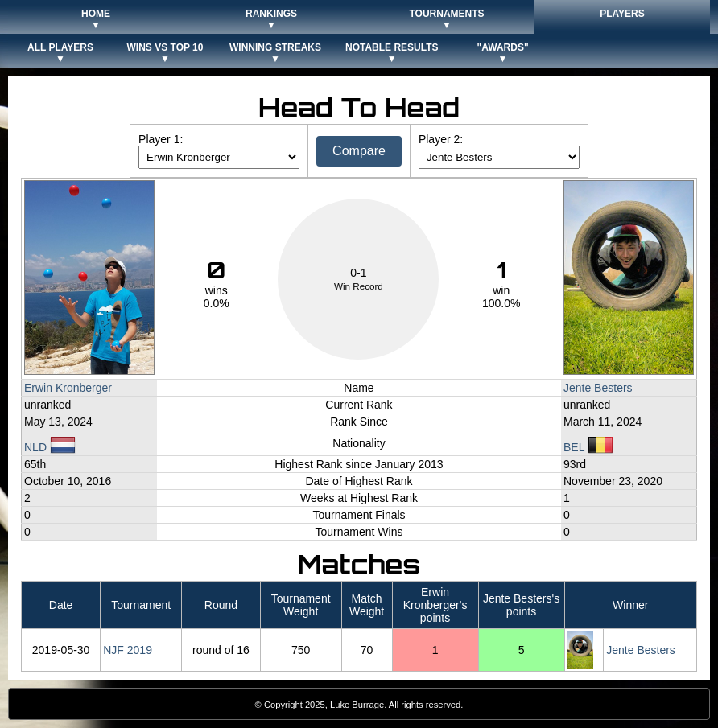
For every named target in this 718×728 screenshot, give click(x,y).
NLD (50, 447)
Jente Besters (598, 388)
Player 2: (441, 139)
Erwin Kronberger (68, 388)
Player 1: (161, 139)
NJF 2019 (128, 650)
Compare (359, 151)
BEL (588, 447)
